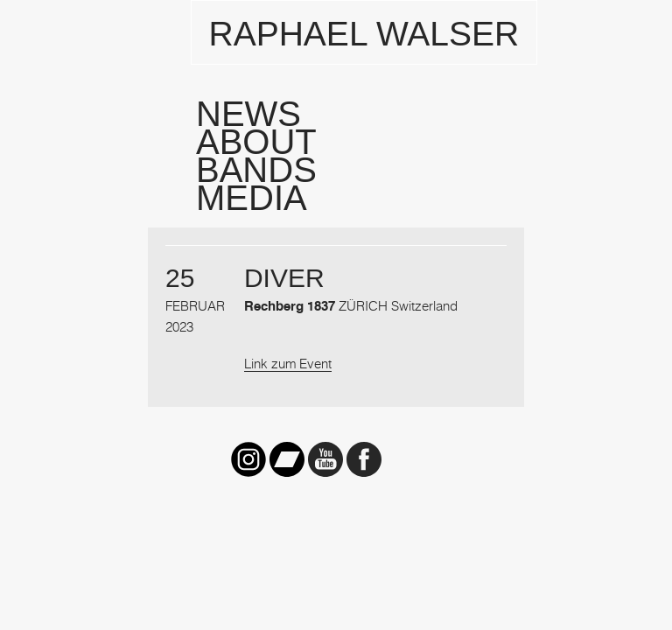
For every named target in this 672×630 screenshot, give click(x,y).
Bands (256, 170)
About (256, 142)
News (248, 114)
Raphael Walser (364, 34)
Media (252, 198)
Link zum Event (288, 363)
